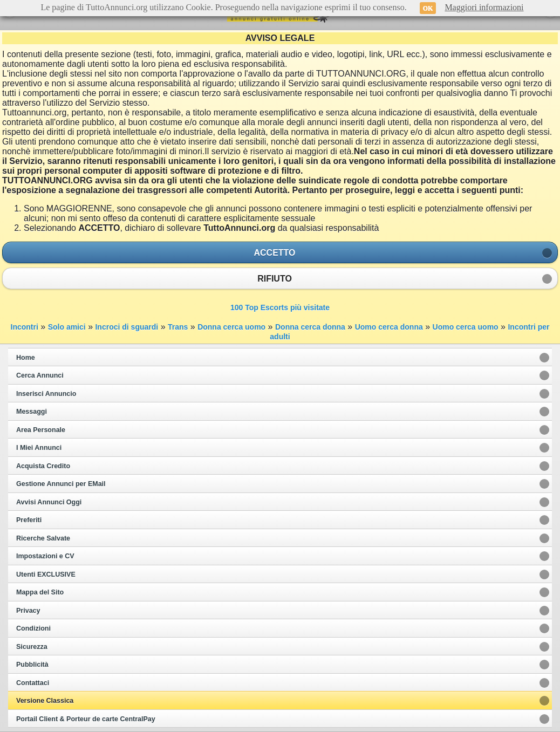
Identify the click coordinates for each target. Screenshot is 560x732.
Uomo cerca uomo (466, 327)
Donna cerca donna (310, 327)
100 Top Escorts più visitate (280, 307)
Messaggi (32, 412)
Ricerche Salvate (43, 538)
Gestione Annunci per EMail (61, 484)
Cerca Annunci (40, 375)
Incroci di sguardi (127, 327)
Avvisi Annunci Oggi (49, 502)
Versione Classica (45, 701)
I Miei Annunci (39, 448)
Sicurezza (32, 647)
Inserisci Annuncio (46, 394)
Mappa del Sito (40, 592)
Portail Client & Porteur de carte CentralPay (86, 719)
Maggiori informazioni (484, 7)
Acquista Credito (43, 466)
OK (428, 8)
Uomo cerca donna (389, 327)
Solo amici (67, 327)
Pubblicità (32, 665)
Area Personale (41, 430)
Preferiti (29, 520)
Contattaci (33, 683)
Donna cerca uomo (231, 327)
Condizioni (33, 628)
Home (26, 358)
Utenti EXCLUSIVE (46, 574)
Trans (178, 327)
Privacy (28, 611)
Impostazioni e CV (45, 556)
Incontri (25, 327)
